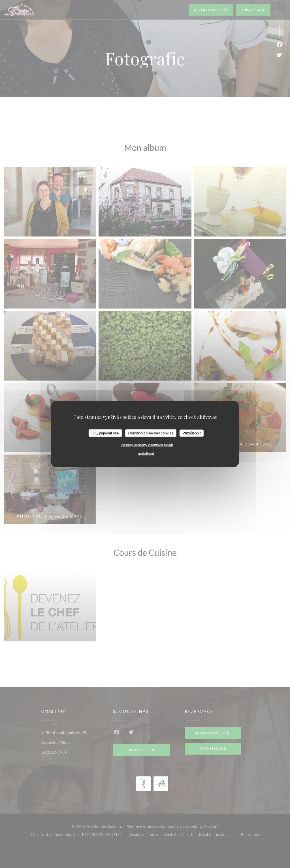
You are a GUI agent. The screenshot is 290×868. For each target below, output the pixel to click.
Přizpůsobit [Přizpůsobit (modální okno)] (191, 433)
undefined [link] (146, 454)
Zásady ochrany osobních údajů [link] (147, 445)
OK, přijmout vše (105, 433)
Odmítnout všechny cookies (151, 433)
